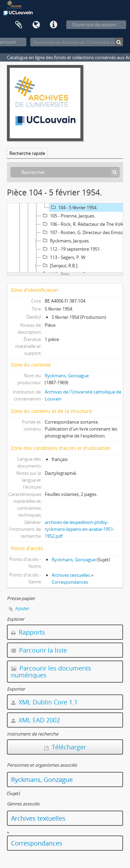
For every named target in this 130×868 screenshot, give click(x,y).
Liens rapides (53, 25)
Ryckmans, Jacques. (65, 241)
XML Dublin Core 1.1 (44, 702)
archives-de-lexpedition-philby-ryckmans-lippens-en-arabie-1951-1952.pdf (80, 529)
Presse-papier (19, 25)
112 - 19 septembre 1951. (71, 249)
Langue (36, 25)
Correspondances (70, 582)
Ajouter (22, 608)
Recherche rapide (27, 153)
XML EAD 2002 (36, 720)
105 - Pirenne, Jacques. (68, 216)
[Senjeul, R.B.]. (60, 266)
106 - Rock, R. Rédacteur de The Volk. (83, 224)
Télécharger (65, 747)
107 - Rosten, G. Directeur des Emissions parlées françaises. (85, 232)
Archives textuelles (71, 575)
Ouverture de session (94, 25)
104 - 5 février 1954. (73, 207)
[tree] (65, 238)
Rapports (28, 632)
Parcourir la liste (39, 650)
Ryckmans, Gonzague (67, 376)
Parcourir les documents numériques (51, 672)
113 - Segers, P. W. (64, 257)
